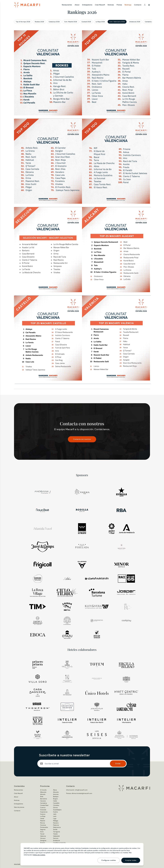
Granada (43, 810)
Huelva (55, 812)
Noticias (111, 5)
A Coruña (43, 790)
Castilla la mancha (59, 843)
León (55, 816)
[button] (145, 5)
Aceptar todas (131, 860)
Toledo (55, 834)
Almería (43, 794)
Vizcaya (43, 838)
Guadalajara (57, 810)
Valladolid (56, 836)
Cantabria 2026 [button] (150, 22)
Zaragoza (43, 840)
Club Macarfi (100, 5)
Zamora (56, 838)
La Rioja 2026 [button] (100, 22)
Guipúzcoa (44, 812)
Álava (55, 790)
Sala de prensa (19, 807)
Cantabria (44, 803)
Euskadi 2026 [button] (86, 22)
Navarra (56, 823)
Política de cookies (39, 855)
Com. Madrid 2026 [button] (71, 22)
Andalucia (56, 840)
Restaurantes (67, 5)
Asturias (56, 794)
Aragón (43, 843)
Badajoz (56, 797)
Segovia (43, 829)
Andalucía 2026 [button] (135, 22)
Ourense (43, 825)
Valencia (43, 836)
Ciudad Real (44, 805)
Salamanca (57, 827)
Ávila (42, 797)
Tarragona (57, 832)
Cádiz (55, 801)
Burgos (55, 799)
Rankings (128, 5)
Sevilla (55, 829)
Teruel (42, 834)
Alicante (56, 792)
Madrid (43, 821)
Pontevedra (44, 827)
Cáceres (43, 801)
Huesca (43, 814)
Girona (55, 807)
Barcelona (44, 799)
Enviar (118, 764)
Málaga (56, 821)
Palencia (56, 825)
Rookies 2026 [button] (39, 22)
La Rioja (43, 816)
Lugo (55, 818)
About (77, 5)
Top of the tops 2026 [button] (23, 22)
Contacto (138, 5)
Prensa (119, 5)
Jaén (55, 814)
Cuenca (43, 807)
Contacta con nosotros (82, 439)
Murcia (42, 823)
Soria (42, 832)
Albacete (43, 792)
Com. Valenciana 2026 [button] (117, 22)
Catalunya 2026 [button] (54, 22)
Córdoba (56, 805)
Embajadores (87, 5)
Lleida (42, 818)
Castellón (56, 803)
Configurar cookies (109, 860)
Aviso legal (17, 864)
